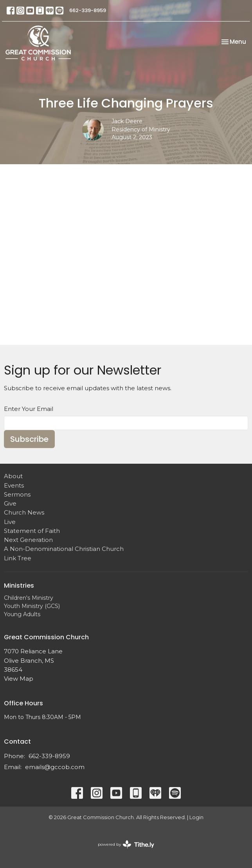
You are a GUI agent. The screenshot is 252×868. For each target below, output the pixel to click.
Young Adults (22, 614)
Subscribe (29, 439)
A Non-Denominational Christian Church (64, 549)
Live (10, 522)
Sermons (17, 494)
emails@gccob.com (55, 767)
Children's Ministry (29, 598)
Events (14, 485)
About (13, 476)
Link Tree (18, 558)
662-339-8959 (88, 10)
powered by (126, 844)
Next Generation (28, 540)
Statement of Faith (32, 531)
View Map (19, 679)
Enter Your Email (29, 409)
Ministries (19, 586)
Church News (24, 512)
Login (196, 817)
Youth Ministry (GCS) (32, 606)
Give (10, 503)
